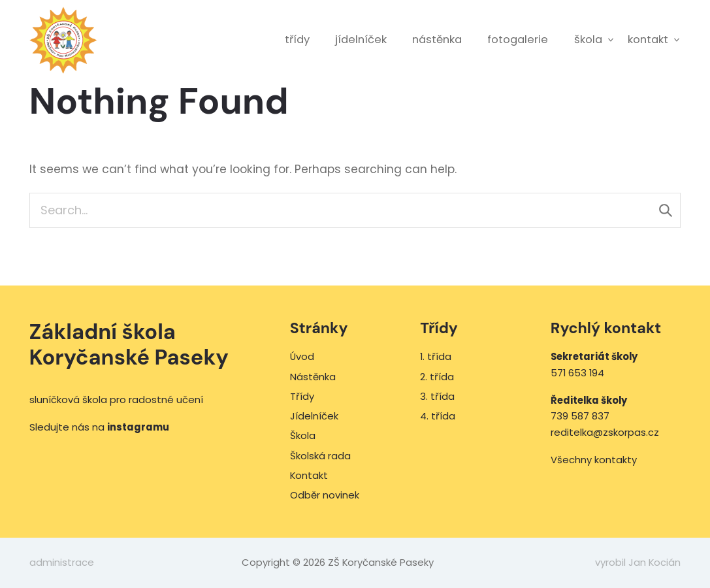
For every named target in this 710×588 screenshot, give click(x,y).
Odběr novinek (325, 495)
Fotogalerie (518, 40)
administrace (62, 562)
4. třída (438, 416)
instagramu (138, 427)
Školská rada (320, 456)
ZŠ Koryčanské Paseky (64, 40)
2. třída (437, 377)
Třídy (297, 40)
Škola (588, 40)
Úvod (302, 356)
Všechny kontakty (594, 460)
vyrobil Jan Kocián (638, 562)
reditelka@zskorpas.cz (605, 432)
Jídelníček (361, 40)
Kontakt (648, 40)
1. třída (436, 356)
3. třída (437, 396)
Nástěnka (437, 40)
